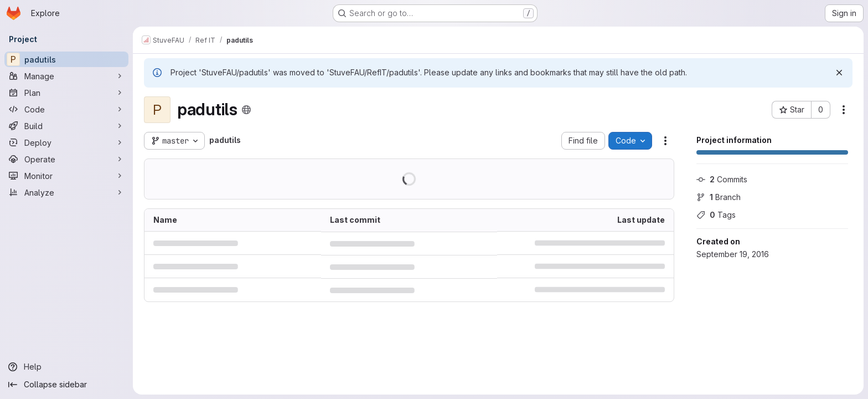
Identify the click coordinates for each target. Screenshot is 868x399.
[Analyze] (66, 192)
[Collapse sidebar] (66, 385)
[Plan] (66, 93)
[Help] (66, 367)
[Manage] (66, 76)
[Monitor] (66, 176)
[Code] (66, 109)
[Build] (66, 126)
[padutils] (66, 59)
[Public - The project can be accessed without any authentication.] (246, 110)
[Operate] (66, 159)
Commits (722, 179)
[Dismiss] (839, 73)
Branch (719, 197)
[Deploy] (66, 142)
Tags (716, 215)
